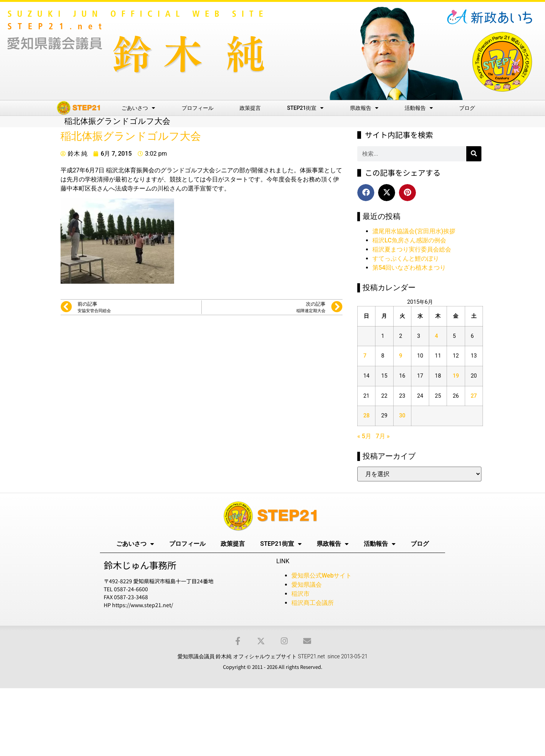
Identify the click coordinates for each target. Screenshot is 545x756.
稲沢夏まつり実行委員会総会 (412, 249)
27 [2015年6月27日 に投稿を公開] (474, 396)
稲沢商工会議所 (313, 603)
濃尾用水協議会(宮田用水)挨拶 (414, 231)
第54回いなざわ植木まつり (409, 268)
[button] (366, 193)
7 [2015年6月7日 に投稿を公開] (365, 356)
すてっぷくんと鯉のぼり (406, 259)
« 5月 (364, 436)
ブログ (467, 108)
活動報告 (419, 108)
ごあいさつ (138, 108)
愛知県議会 (307, 585)
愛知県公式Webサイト (322, 576)
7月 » (383, 436)
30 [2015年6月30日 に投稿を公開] (402, 416)
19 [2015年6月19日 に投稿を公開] (456, 376)
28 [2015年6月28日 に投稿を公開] (366, 416)
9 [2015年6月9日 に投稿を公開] (401, 356)
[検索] (474, 154)
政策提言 (250, 108)
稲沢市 (301, 594)
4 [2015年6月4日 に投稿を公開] (436, 336)
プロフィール (198, 108)
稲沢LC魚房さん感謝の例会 (409, 240)
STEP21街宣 (306, 108)
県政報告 (364, 108)
